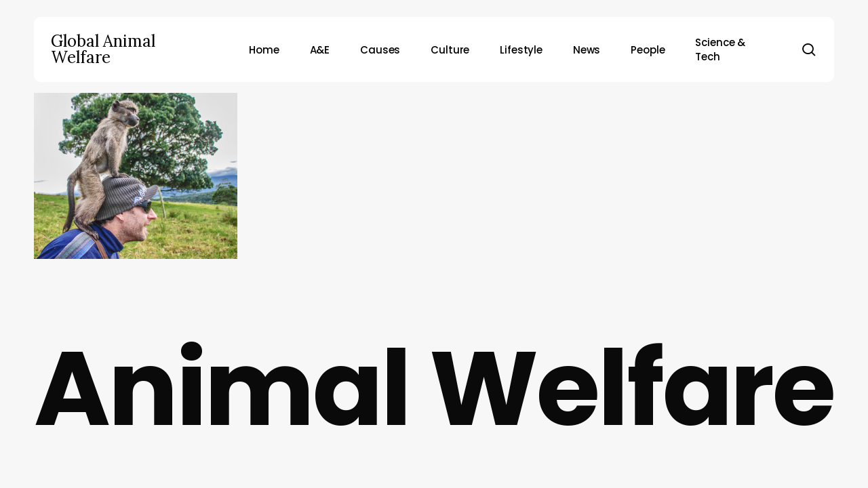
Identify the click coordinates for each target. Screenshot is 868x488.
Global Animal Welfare (103, 49)
